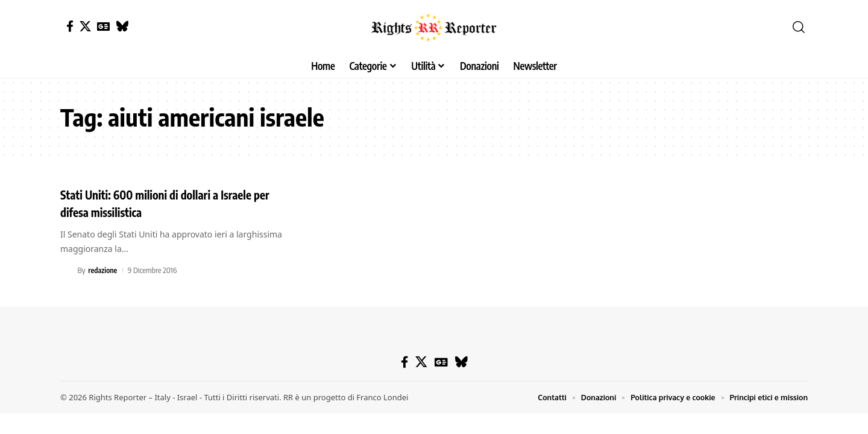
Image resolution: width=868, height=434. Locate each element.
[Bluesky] (122, 26)
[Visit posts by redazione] (67, 270)
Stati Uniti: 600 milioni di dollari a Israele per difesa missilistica (172, 203)
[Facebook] (70, 26)
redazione (103, 270)
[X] (85, 26)
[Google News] (103, 26)
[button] (799, 27)
